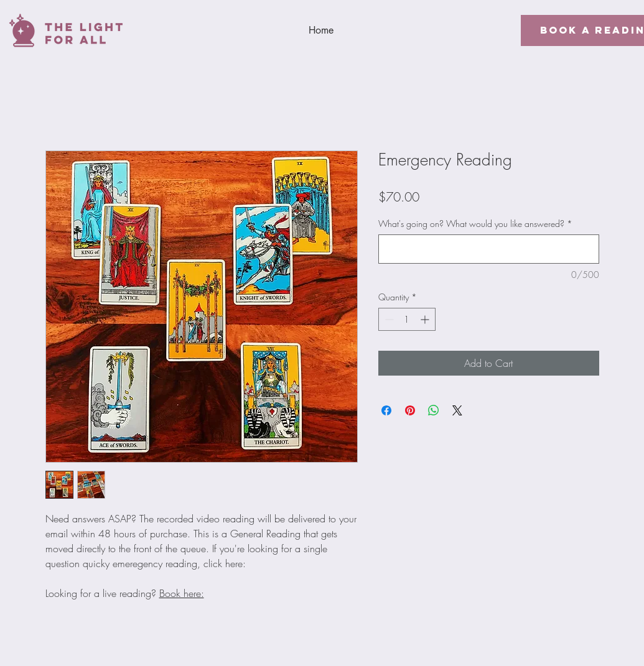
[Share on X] (457, 410)
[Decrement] (388, 319)
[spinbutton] (407, 319)
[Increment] (426, 319)
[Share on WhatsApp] (434, 410)
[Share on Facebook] (386, 410)
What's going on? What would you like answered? (475, 224)
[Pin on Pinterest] (410, 410)
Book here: (182, 593)
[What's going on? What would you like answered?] (489, 249)
